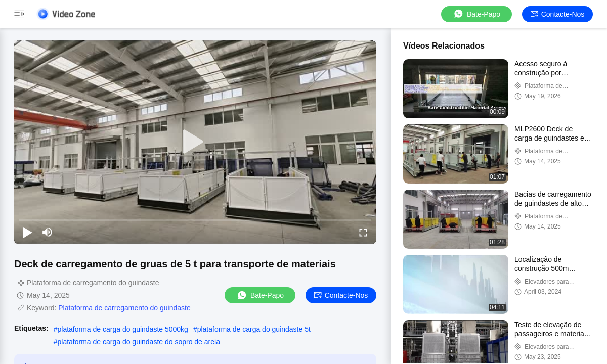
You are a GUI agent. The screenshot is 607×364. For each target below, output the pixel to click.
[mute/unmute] (48, 232)
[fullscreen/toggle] (363, 232)
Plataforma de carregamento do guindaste (124, 308)
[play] (195, 142)
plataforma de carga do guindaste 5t (254, 329)
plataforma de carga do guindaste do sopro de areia (138, 342)
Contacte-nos (558, 14)
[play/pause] (27, 232)
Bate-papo (476, 14)
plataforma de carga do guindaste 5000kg (122, 329)
